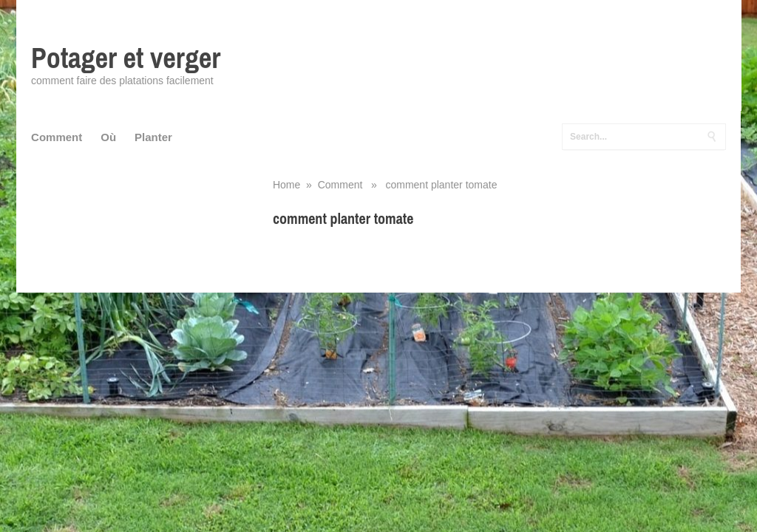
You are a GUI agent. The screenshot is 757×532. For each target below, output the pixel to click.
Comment (57, 137)
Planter (153, 137)
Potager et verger (126, 58)
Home (286, 185)
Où (108, 137)
